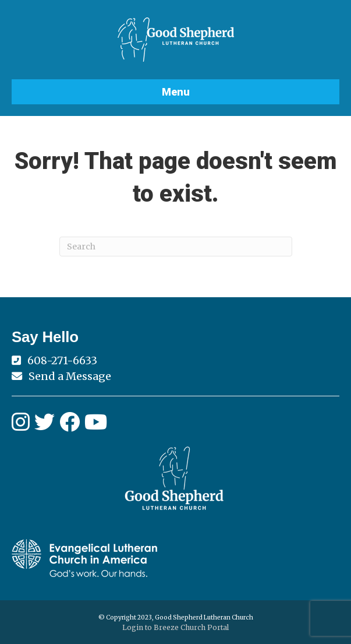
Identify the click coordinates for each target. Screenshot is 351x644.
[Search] (176, 247)
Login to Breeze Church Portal (175, 627)
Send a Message (70, 376)
